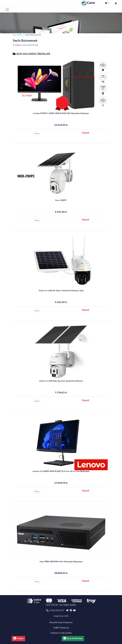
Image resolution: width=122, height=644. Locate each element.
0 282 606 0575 (55, 611)
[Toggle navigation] (7, 10)
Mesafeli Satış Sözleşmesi (61, 623)
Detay (37, 134)
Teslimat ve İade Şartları (61, 633)
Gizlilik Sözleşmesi (61, 628)
